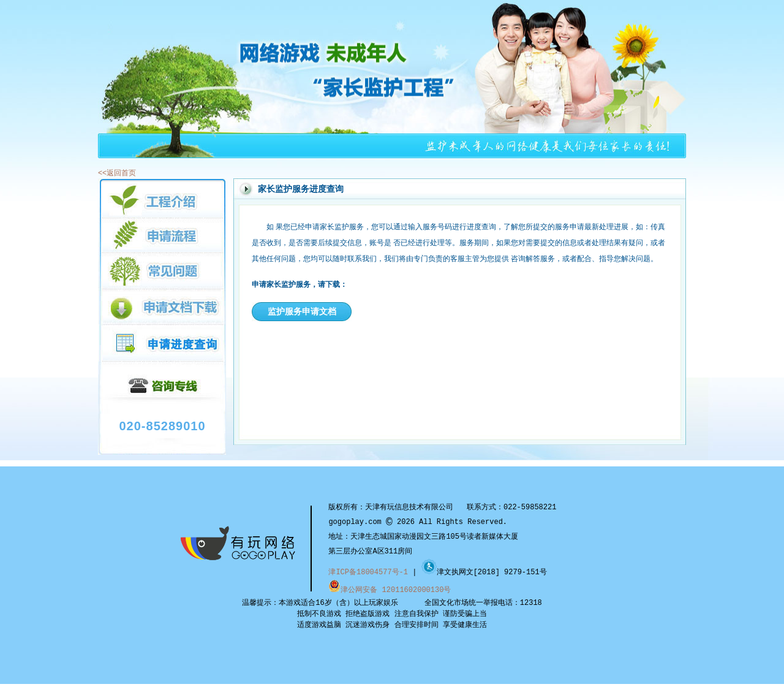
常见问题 (162, 271)
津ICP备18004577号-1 (368, 572)
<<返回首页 (117, 173)
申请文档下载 (162, 306)
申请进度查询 (162, 343)
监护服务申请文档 (302, 311)
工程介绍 (162, 198)
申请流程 (162, 235)
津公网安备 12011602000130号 (390, 589)
